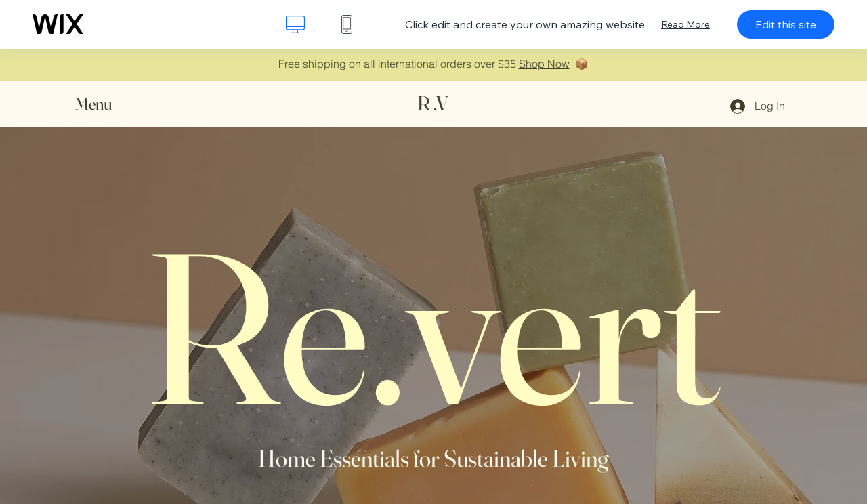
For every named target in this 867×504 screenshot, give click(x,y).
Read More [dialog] (685, 24)
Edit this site (786, 24)
